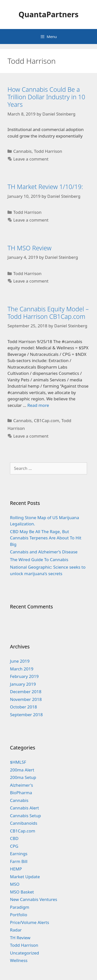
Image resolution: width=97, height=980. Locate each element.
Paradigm (20, 907)
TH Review (20, 938)
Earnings (19, 854)
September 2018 (26, 715)
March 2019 (22, 669)
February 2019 (24, 676)
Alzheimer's (21, 785)
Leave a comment (31, 159)
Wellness (19, 960)
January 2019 (23, 684)
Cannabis (22, 151)
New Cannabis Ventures (34, 899)
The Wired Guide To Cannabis (39, 560)
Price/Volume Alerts (30, 922)
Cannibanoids (24, 823)
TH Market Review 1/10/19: (45, 187)
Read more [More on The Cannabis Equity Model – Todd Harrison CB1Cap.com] (38, 405)
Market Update (25, 877)
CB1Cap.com (47, 420)
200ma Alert (22, 770)
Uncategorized (25, 953)
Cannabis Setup (25, 816)
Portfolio (19, 915)
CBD (14, 838)
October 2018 (23, 707)
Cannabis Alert (24, 808)
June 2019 (20, 661)
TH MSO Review (29, 248)
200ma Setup (23, 777)
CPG (14, 846)
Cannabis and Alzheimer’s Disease (44, 552)
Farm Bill (19, 861)
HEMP (16, 869)
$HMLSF (18, 762)
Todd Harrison (48, 151)
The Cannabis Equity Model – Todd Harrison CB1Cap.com (48, 313)
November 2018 (26, 699)
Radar (16, 930)
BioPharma (21, 793)
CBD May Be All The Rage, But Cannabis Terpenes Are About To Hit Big (46, 538)
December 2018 (26, 692)
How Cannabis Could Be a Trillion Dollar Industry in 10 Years (46, 97)
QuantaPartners (48, 14)
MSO (15, 884)
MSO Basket (22, 892)
